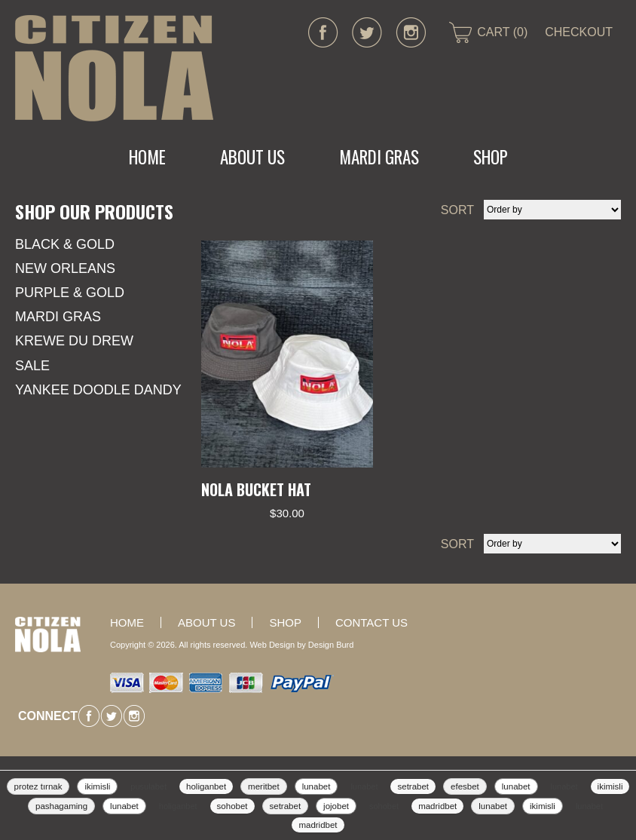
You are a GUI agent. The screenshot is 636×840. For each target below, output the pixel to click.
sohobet (232, 806)
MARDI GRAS (379, 157)
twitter (367, 32)
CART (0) (502, 32)
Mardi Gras (58, 317)
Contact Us (372, 622)
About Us (252, 157)
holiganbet (206, 786)
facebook (323, 32)
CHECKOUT (579, 32)
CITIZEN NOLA (114, 68)
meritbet (264, 786)
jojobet (336, 806)
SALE (32, 366)
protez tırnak (38, 786)
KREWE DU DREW (74, 341)
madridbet (437, 806)
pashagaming (61, 806)
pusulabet (148, 786)
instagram (411, 32)
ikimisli (97, 786)
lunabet (316, 786)
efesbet (465, 786)
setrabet (413, 786)
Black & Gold (65, 244)
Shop (491, 157)
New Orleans (65, 268)
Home (147, 157)
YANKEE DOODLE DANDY (98, 390)
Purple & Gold (70, 293)
